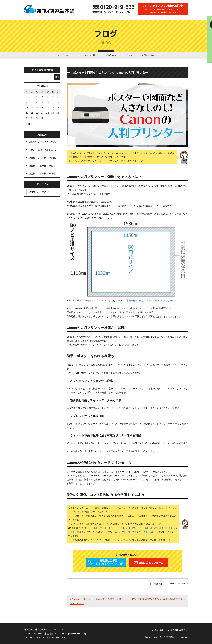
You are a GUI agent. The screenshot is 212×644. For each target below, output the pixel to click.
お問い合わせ (148, 55)
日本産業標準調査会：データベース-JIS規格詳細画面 (150, 300)
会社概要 (159, 630)
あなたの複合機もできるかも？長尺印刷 (134, 532)
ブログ (129, 55)
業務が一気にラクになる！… (43, 150)
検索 (57, 77)
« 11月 (29, 124)
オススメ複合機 (88, 55)
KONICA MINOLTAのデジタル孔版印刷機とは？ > (159, 599)
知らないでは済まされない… (43, 142)
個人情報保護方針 (179, 630)
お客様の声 (110, 55)
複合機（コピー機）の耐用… (43, 173)
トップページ (64, 55)
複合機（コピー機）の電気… (43, 158)
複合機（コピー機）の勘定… (43, 166)
